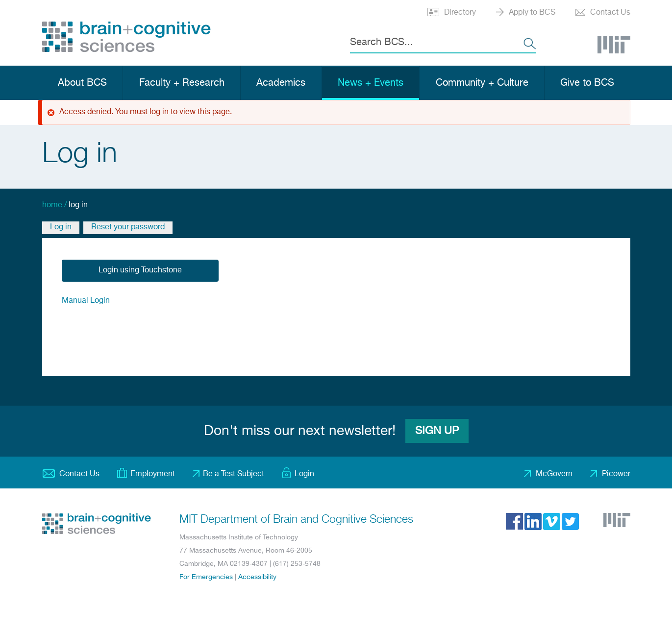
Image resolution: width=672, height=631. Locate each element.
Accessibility (257, 577)
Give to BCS (587, 83)
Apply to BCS (532, 13)
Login (304, 474)
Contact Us (610, 13)
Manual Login (86, 301)
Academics (281, 83)
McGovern (554, 474)
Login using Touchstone (140, 270)
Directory (460, 13)
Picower (616, 474)
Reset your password (128, 227)
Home (52, 205)
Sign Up (437, 431)
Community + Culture (482, 83)
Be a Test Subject (234, 474)
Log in (61, 227)
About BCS (82, 83)
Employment (153, 474)
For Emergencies (206, 577)
